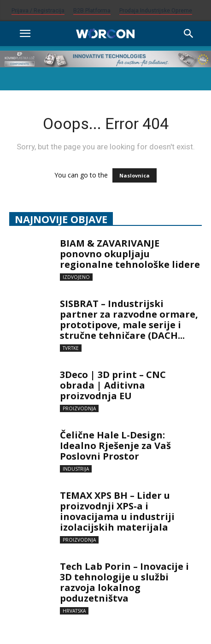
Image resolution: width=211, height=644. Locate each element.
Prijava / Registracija (38, 11)
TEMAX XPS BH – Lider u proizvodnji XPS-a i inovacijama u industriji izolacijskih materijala (117, 511)
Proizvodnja (79, 408)
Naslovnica (135, 175)
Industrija (76, 469)
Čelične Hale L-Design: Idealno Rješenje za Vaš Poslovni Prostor (115, 446)
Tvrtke (71, 348)
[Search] (189, 34)
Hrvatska (74, 611)
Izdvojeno (76, 277)
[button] (25, 34)
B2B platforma (92, 11)
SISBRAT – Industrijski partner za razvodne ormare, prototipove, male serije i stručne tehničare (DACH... (129, 319)
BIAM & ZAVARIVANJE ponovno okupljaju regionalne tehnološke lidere (130, 254)
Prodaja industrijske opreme (156, 11)
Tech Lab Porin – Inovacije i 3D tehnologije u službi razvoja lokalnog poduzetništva (124, 582)
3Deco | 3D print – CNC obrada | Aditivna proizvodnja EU (113, 385)
